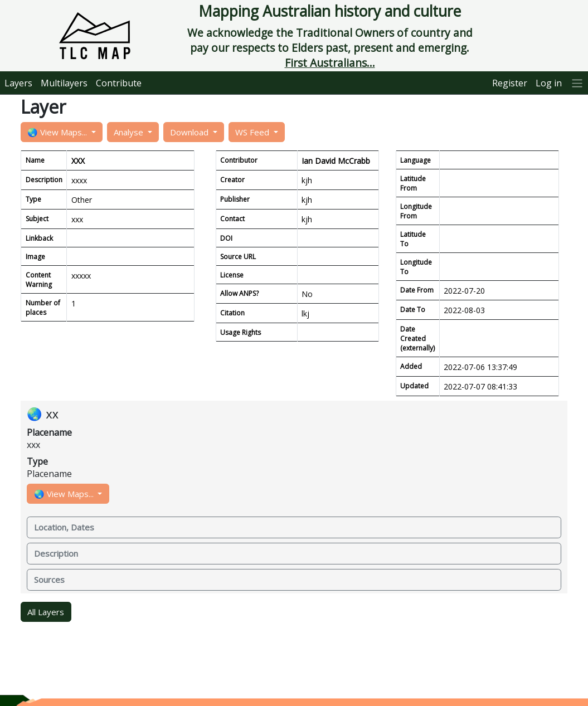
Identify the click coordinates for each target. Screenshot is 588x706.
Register (510, 83)
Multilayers (64, 83)
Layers (18, 83)
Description (56, 553)
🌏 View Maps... (58, 132)
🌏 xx (42, 414)
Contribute (119, 83)
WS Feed (253, 132)
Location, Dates (64, 527)
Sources (49, 580)
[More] (577, 83)
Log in (549, 83)
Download (190, 132)
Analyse (130, 132)
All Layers (46, 612)
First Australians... (330, 63)
